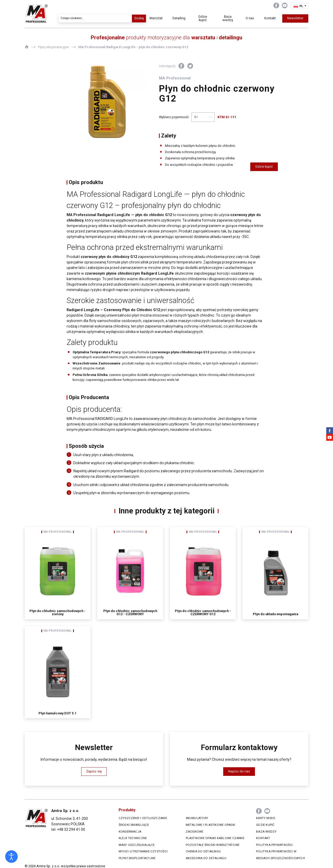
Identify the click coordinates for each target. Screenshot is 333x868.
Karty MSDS (265, 818)
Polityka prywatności (274, 845)
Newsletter (295, 18)
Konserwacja (130, 832)
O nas (250, 18)
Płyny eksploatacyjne (137, 858)
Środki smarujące (134, 825)
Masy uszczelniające (137, 845)
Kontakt (270, 18)
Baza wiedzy (228, 18)
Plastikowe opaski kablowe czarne (215, 838)
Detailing (179, 18)
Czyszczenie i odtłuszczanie (143, 818)
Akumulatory (197, 818)
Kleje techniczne (133, 838)
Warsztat (156, 18)
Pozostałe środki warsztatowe (213, 845)
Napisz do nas (239, 771)
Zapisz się (94, 771)
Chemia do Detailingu (203, 851)
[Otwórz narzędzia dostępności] (11, 857)
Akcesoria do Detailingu (206, 858)
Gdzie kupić (203, 18)
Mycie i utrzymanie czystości (143, 851)
